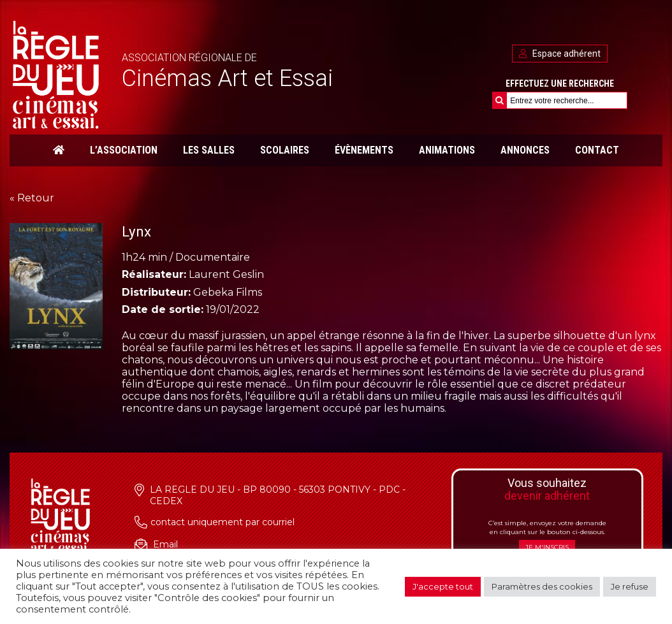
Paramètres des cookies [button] (542, 586)
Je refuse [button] (630, 586)
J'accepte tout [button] (443, 586)
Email (165, 544)
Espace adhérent (560, 54)
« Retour (32, 198)
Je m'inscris (547, 547)
